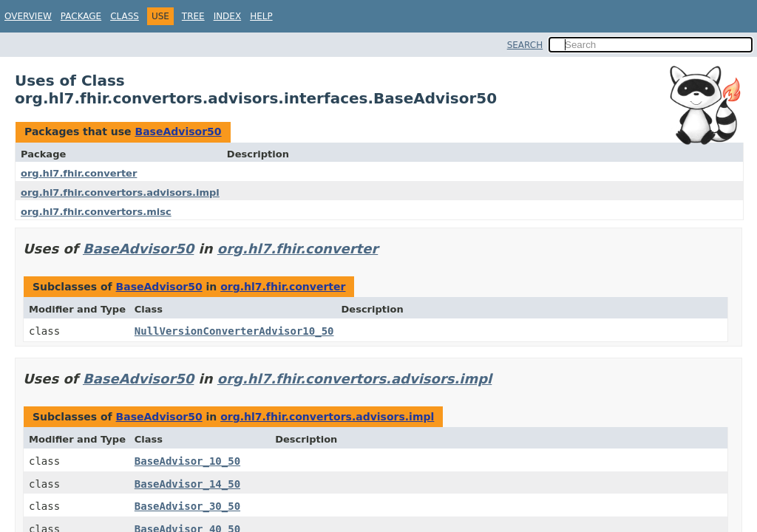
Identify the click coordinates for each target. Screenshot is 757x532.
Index (228, 16)
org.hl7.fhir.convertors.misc (96, 212)
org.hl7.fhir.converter (79, 173)
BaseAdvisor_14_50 (187, 484)
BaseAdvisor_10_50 (187, 461)
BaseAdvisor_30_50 (187, 506)
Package (81, 16)
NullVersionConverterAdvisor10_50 (234, 331)
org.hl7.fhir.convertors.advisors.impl (120, 192)
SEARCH (525, 45)
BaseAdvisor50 (178, 132)
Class (125, 16)
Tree (193, 16)
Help (261, 16)
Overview (28, 16)
